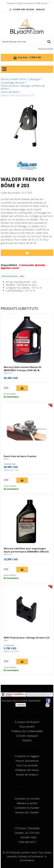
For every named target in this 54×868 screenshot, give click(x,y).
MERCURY (8, 373)
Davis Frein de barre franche (20, 456)
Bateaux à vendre (27, 803)
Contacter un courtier (27, 799)
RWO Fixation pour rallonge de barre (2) (27, 638)
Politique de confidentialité (27, 731)
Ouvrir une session (23, 9)
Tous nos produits (27, 765)
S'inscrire (21, 705)
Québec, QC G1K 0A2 (27, 833)
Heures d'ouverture (27, 761)
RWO (6, 640)
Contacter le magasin (27, 756)
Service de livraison (27, 775)
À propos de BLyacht (27, 722)
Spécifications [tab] (10, 276)
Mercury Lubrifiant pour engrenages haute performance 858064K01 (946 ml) (26, 550)
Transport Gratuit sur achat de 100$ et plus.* (28, 3)
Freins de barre (10, 92)
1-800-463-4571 (27, 842)
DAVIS (6, 459)
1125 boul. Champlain (27, 828)
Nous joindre (27, 726)
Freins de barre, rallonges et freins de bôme (23, 87)
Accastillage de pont (13, 83)
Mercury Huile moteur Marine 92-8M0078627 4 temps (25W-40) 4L (23, 369)
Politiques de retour (27, 770)
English (40, 9)
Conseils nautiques (27, 736)
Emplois (27, 740)
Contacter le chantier (27, 808)
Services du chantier (27, 812)
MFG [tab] (22, 276)
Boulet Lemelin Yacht (13, 79)
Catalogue (34, 79)
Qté (6, 388)
